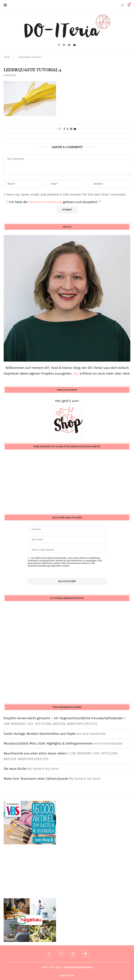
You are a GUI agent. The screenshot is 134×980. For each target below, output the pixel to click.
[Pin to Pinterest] (71, 129)
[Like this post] (60, 129)
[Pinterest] (69, 45)
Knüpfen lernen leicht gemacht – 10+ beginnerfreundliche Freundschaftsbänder (63, 718)
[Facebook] (59, 45)
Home (7, 57)
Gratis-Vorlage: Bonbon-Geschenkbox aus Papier (40, 734)
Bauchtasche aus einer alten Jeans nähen (35, 753)
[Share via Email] (75, 129)
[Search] (122, 5)
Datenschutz (85, 967)
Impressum (70, 967)
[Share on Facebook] (64, 129)
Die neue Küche (15, 769)
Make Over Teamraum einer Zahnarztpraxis (36, 779)
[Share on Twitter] (68, 129)
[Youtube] (75, 45)
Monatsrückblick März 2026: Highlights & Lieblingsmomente (48, 743)
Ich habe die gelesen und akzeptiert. (53, 202)
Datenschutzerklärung (46, 202)
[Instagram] (64, 45)
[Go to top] (67, 975)
